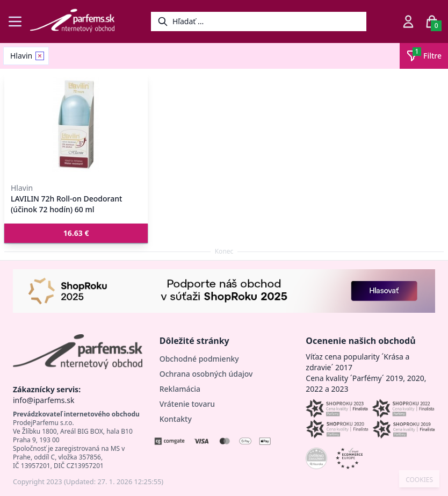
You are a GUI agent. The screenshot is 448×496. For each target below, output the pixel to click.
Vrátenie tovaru (187, 404)
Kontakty (176, 419)
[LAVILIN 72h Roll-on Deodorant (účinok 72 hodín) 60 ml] (76, 125)
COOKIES (419, 480)
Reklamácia (180, 389)
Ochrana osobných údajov (206, 374)
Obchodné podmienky (199, 359)
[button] (76, 233)
